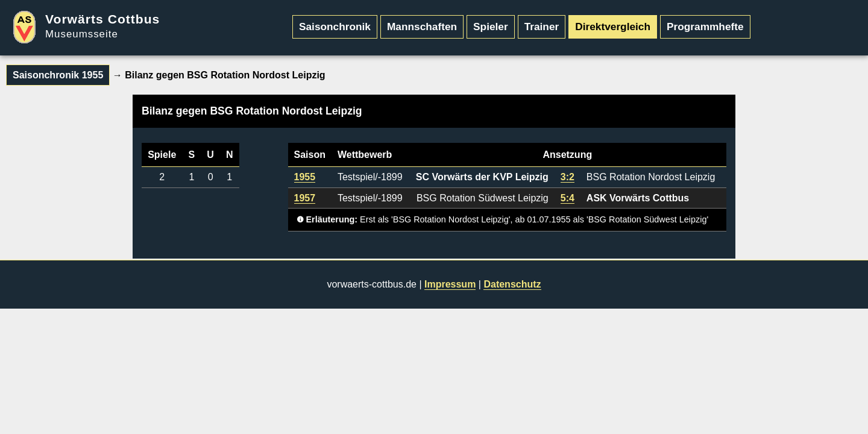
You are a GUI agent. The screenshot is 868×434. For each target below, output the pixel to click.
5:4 (568, 198)
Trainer (542, 27)
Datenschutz (512, 284)
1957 (305, 198)
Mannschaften (422, 27)
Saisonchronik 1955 (58, 75)
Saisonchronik (335, 27)
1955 (305, 177)
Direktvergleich (613, 27)
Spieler (491, 27)
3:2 (568, 177)
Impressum (450, 284)
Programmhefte (705, 27)
